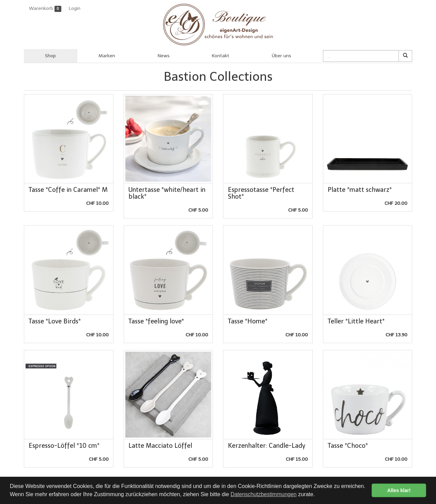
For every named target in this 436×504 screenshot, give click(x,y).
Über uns (282, 56)
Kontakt (221, 56)
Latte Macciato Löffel (160, 446)
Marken (107, 56)
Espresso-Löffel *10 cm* (64, 446)
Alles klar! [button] (399, 490)
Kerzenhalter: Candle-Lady (267, 446)
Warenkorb (45, 9)
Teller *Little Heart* (356, 321)
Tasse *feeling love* (156, 321)
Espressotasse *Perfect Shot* (261, 193)
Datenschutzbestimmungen (264, 494)
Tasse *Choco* (348, 446)
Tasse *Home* (248, 321)
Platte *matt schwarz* (360, 190)
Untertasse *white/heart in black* (167, 193)
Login (75, 8)
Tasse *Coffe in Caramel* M (68, 190)
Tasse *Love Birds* (55, 321)
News (164, 56)
